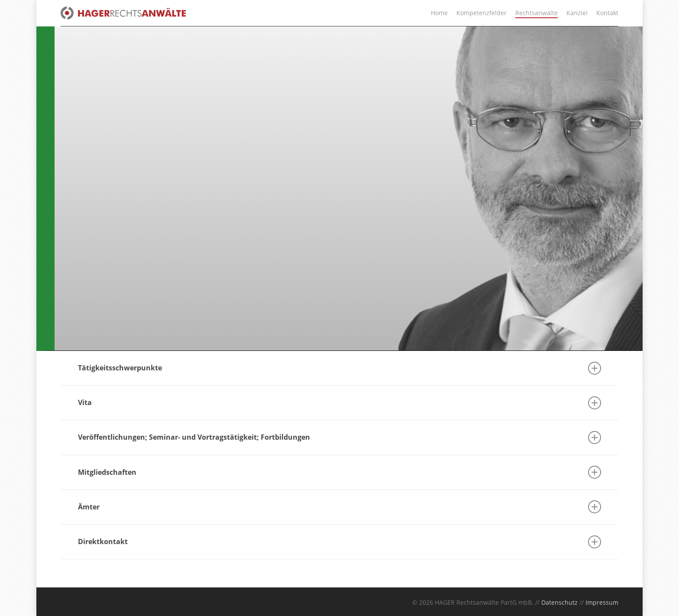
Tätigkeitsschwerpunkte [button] (339, 368)
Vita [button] (339, 403)
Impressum (602, 602)
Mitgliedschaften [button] (339, 472)
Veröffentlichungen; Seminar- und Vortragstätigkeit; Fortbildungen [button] (339, 438)
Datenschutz (559, 602)
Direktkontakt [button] (339, 542)
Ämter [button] (339, 507)
